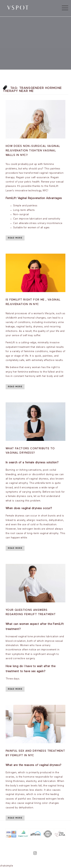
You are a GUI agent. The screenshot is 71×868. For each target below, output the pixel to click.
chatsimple (6, 866)
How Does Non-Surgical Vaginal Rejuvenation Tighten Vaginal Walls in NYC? (33, 151)
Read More (15, 238)
